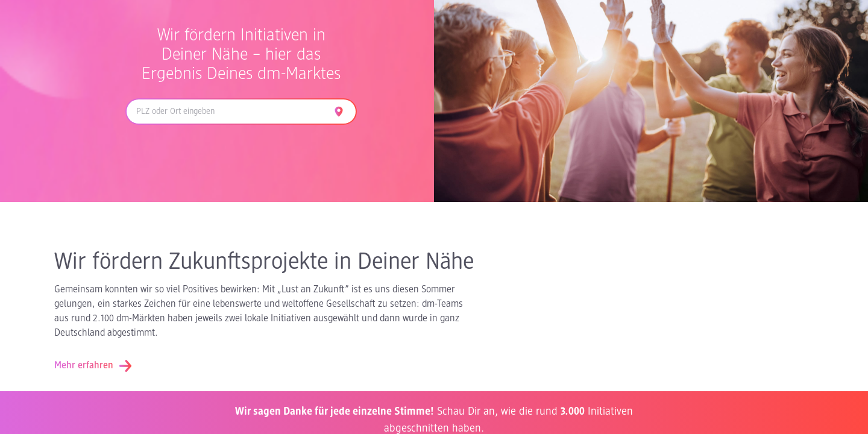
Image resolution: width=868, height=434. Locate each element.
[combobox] (227, 112)
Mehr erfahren (93, 366)
